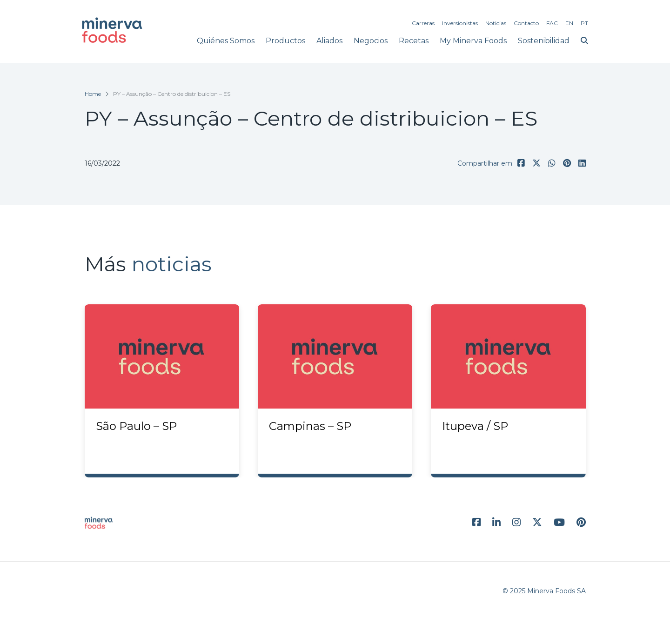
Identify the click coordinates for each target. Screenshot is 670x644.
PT (584, 23)
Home (93, 94)
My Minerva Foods (473, 41)
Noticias (496, 23)
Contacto (526, 23)
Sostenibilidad (544, 41)
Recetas (414, 41)
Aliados (329, 41)
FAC (552, 23)
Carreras (423, 23)
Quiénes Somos (226, 41)
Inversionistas (460, 23)
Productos (285, 41)
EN (569, 23)
